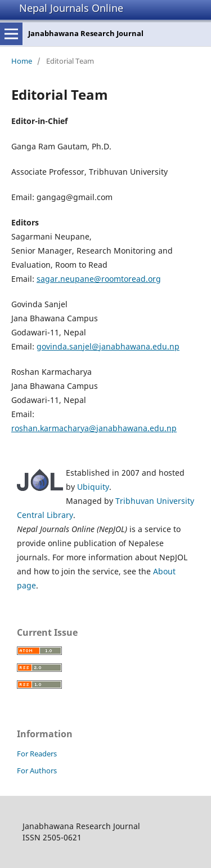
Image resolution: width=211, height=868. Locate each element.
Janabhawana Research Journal (86, 33)
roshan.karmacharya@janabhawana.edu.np (94, 428)
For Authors (37, 770)
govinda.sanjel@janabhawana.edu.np (108, 346)
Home (22, 61)
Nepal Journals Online (71, 8)
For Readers (37, 754)
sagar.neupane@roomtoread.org (99, 279)
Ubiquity (93, 487)
